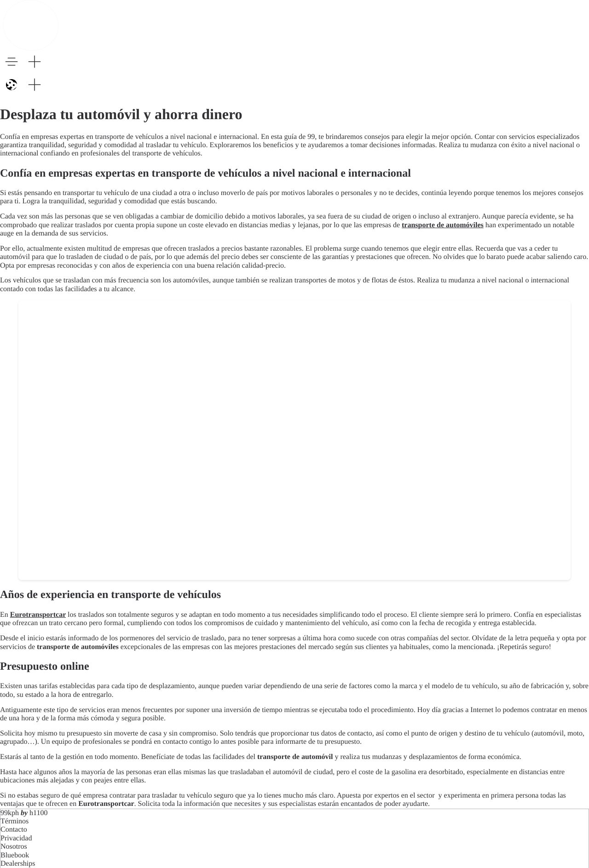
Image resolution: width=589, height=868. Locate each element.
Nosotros (14, 847)
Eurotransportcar (38, 615)
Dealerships (18, 864)
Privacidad (16, 838)
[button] (12, 62)
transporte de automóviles (443, 225)
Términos (14, 821)
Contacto (14, 830)
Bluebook (15, 855)
